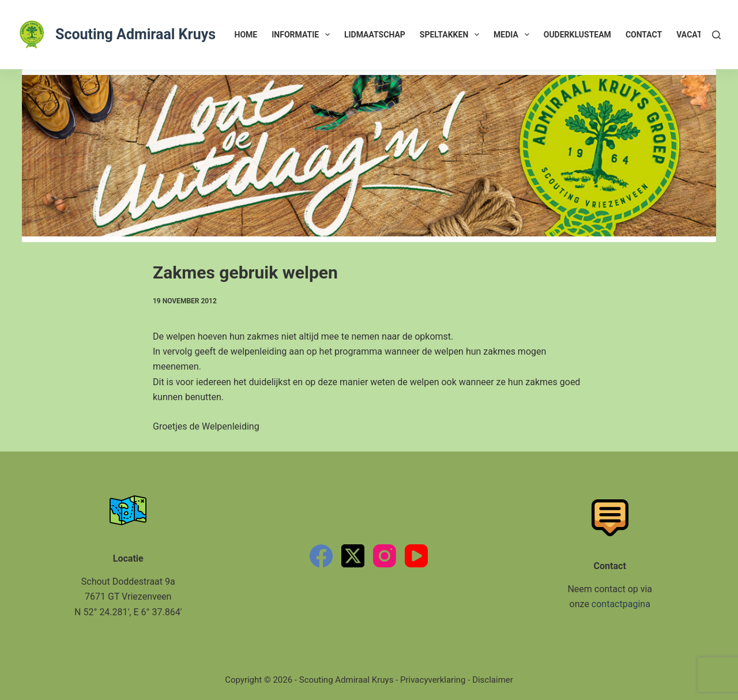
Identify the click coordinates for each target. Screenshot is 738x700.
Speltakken (452, 35)
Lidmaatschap (375, 35)
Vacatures (699, 35)
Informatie (303, 35)
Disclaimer (493, 680)
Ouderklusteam (577, 35)
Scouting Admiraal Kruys (135, 34)
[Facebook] (321, 556)
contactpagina (621, 604)
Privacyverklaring (433, 680)
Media (514, 35)
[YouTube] (416, 556)
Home (246, 35)
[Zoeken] (716, 35)
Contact (644, 35)
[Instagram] (385, 556)
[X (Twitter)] (353, 556)
